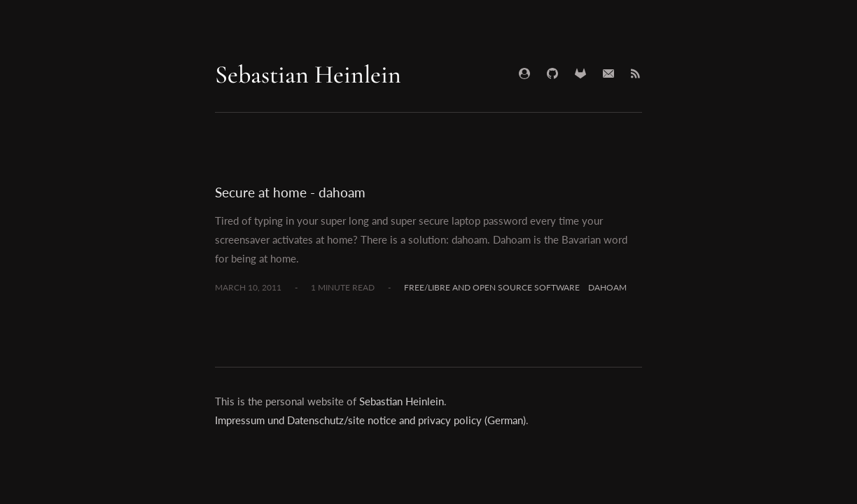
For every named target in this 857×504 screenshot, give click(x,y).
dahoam (607, 287)
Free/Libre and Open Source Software (492, 287)
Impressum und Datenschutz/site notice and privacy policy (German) (370, 420)
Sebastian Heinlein (308, 75)
